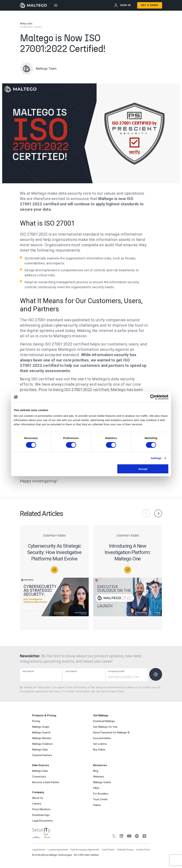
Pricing (36, 721)
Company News (31, 27)
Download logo (41, 815)
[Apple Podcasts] (144, 836)
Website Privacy (125, 850)
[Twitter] (114, 836)
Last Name (71, 671)
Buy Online (99, 750)
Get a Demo (149, 5)
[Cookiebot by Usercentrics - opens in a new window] (153, 397)
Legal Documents (42, 821)
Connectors (39, 777)
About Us (38, 798)
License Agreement (58, 850)
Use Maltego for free (105, 727)
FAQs (96, 788)
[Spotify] (137, 836)
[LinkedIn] (121, 836)
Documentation (102, 738)
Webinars (99, 777)
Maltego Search (41, 733)
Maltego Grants (102, 782)
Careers (37, 804)
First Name (28, 671)
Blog (96, 771)
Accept (143, 469)
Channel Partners (42, 755)
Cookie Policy (143, 850)
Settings (156, 458)
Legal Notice (39, 850)
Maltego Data (40, 750)
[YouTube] (129, 836)
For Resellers (101, 794)
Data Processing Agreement (85, 850)
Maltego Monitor (42, 738)
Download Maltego (104, 721)
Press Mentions (41, 809)
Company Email (116, 671)
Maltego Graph (41, 727)
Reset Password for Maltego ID (111, 733)
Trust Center (100, 799)
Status (97, 805)
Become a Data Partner (46, 782)
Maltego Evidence (42, 744)
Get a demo (100, 744)
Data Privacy (108, 850)
